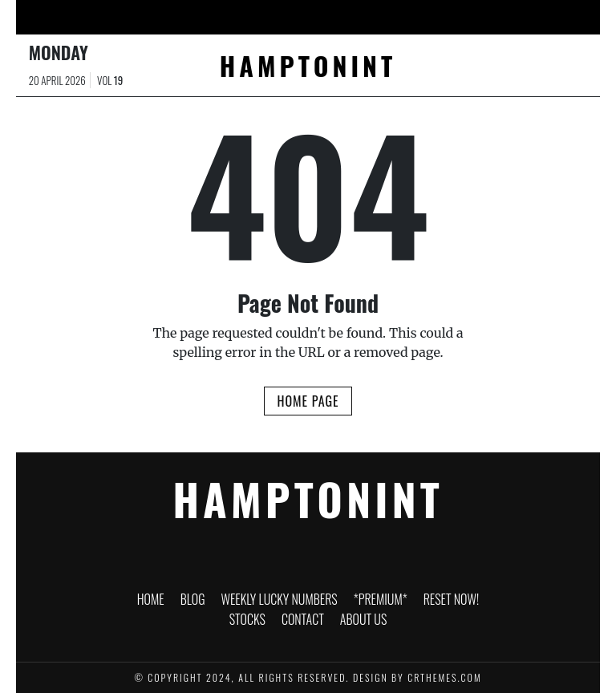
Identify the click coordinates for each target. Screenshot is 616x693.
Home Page (308, 401)
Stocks (438, 15)
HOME (86, 15)
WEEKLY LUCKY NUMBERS (209, 19)
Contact (502, 15)
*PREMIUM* (308, 15)
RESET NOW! (374, 19)
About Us (564, 19)
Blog (136, 15)
